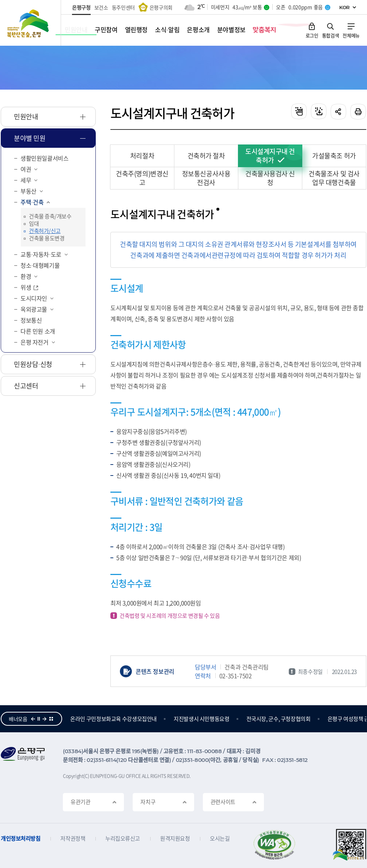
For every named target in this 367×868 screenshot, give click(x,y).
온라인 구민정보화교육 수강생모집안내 (155, 719)
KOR (345, 7)
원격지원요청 (175, 839)
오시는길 (220, 839)
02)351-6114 (101, 760)
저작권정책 (73, 839)
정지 (39, 719)
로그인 (312, 35)
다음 (45, 719)
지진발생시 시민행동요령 (243, 719)
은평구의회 (161, 7)
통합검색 (331, 35)
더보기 (51, 719)
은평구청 (81, 7)
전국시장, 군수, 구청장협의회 (320, 719)
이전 (33, 719)
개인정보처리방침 (20, 839)
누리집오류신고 (123, 839)
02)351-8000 (192, 760)
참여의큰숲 (83, 719)
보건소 (101, 7)
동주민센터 (123, 7)
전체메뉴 (351, 35)
